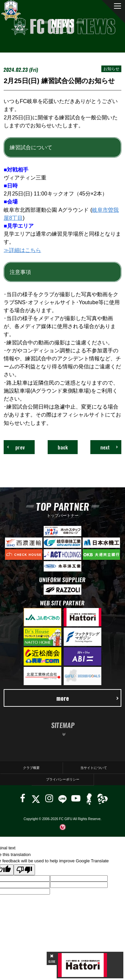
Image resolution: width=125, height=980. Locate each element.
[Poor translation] (24, 870)
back (63, 447)
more (87, 698)
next (109, 447)
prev (16, 447)
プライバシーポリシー (63, 779)
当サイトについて (94, 768)
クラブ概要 (31, 768)
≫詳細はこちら (22, 250)
